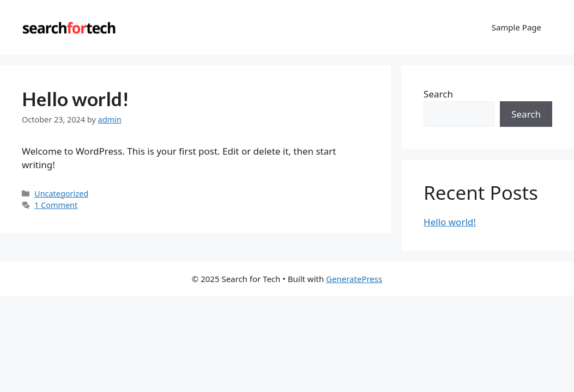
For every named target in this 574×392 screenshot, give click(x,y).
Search (438, 94)
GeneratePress (354, 279)
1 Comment (56, 205)
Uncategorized (61, 194)
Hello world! (75, 99)
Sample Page (516, 27)
